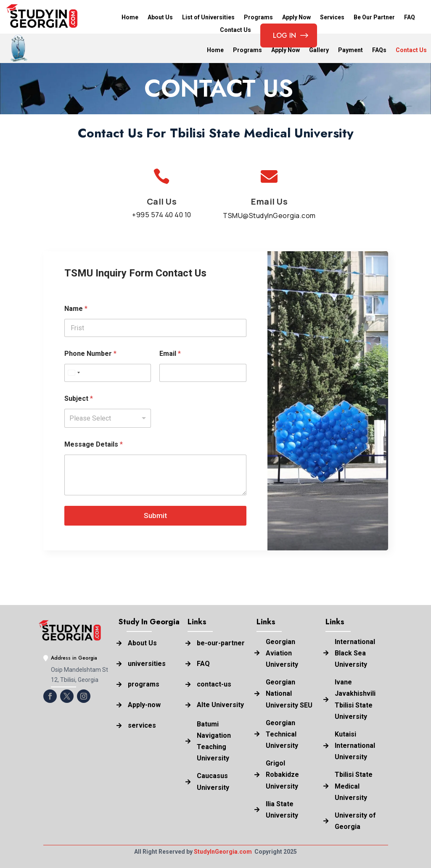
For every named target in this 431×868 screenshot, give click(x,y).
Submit (155, 516)
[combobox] (74, 373)
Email (170, 354)
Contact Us (411, 50)
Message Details (94, 444)
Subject (79, 398)
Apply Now (296, 17)
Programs (258, 17)
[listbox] (108, 418)
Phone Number (90, 354)
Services (332, 17)
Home (130, 17)
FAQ (410, 17)
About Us (160, 17)
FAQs (379, 50)
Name (76, 309)
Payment (350, 50)
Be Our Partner (374, 17)
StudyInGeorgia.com (223, 852)
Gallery (319, 50)
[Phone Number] (108, 373)
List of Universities (208, 17)
